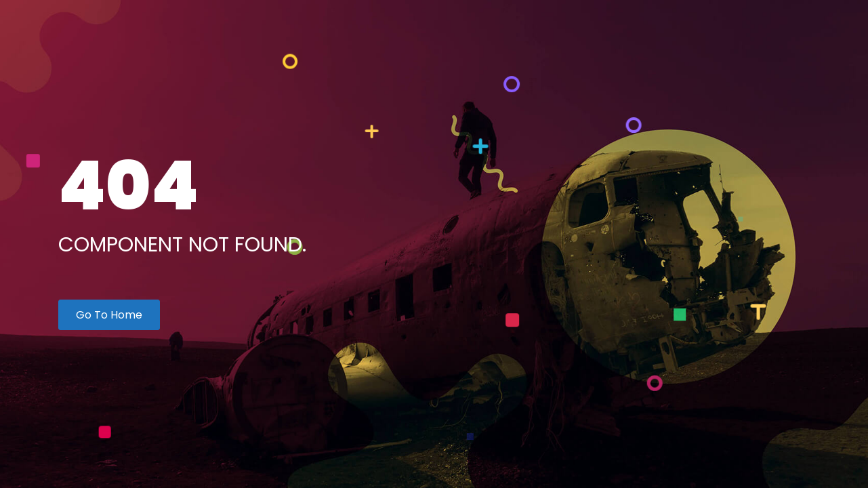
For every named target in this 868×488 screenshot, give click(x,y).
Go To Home (109, 315)
